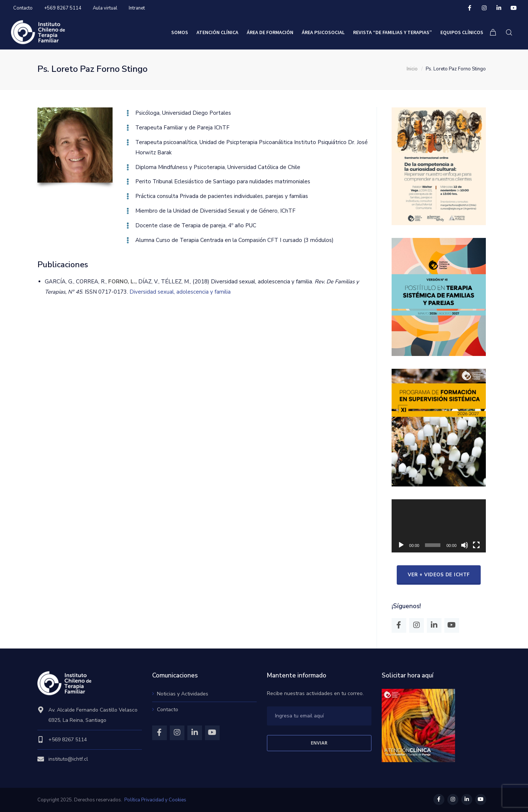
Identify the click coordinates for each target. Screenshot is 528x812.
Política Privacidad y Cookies (155, 800)
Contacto (23, 8)
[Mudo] (465, 545)
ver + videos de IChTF (439, 575)
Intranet (137, 8)
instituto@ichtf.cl (68, 759)
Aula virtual (105, 8)
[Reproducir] (401, 545)
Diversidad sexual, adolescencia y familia (180, 292)
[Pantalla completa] (476, 545)
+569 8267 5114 (63, 8)
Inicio (412, 69)
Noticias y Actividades (183, 694)
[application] (439, 526)
